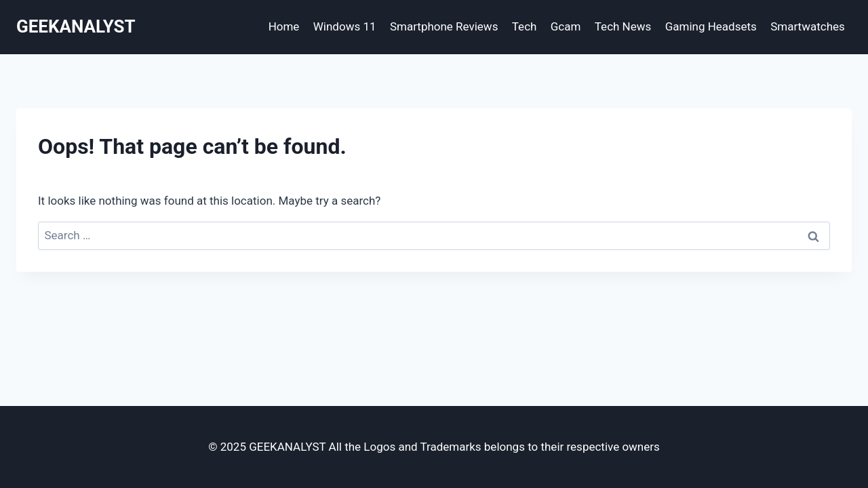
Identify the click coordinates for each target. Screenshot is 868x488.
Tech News (623, 26)
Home (284, 26)
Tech (525, 26)
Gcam (566, 26)
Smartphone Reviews (444, 26)
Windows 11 (345, 26)
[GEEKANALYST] (76, 27)
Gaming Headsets (711, 26)
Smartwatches (808, 26)
